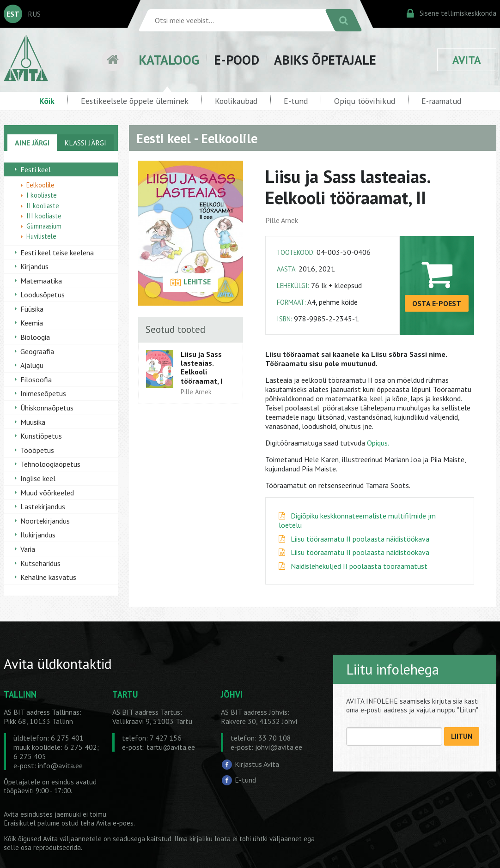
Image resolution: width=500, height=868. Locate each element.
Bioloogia (35, 337)
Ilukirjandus (38, 535)
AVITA (467, 60)
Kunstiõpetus (41, 436)
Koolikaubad (236, 101)
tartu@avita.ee (171, 747)
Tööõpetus (37, 450)
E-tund (296, 101)
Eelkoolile (40, 185)
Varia (28, 549)
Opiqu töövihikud (365, 101)
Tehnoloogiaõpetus (50, 464)
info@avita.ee (60, 766)
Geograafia (37, 351)
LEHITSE (191, 283)
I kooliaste (42, 195)
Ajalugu (32, 365)
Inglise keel (38, 478)
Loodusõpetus (43, 295)
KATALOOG (169, 60)
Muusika (33, 422)
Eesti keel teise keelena (57, 253)
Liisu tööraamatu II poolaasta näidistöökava (360, 539)
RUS (34, 14)
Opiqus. (378, 443)
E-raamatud (441, 101)
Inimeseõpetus (43, 393)
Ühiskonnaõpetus (47, 408)
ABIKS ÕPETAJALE (325, 60)
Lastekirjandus (43, 506)
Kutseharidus (40, 563)
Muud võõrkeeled (47, 493)
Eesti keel (36, 169)
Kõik (47, 101)
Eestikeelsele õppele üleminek (135, 101)
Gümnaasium (44, 226)
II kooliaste (43, 206)
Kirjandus (34, 266)
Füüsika (32, 309)
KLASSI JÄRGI (85, 143)
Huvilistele (41, 236)
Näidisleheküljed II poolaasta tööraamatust (359, 566)
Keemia (32, 323)
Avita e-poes (115, 823)
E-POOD (237, 60)
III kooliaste (44, 216)
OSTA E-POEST (437, 303)
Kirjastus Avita (257, 764)
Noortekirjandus (45, 521)
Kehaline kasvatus (48, 577)
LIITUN (462, 736)
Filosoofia (36, 380)
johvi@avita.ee (279, 747)
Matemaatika (41, 281)
